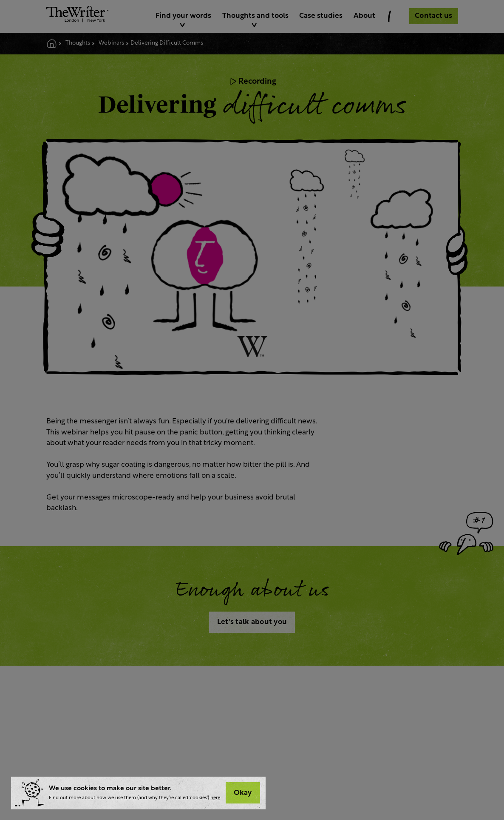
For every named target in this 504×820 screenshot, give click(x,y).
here (215, 798)
